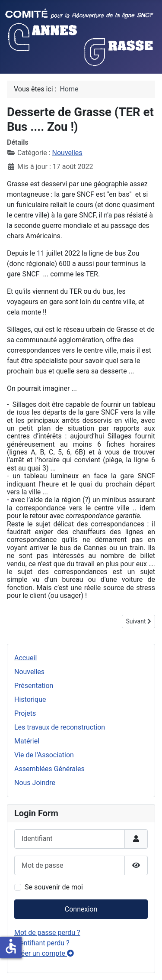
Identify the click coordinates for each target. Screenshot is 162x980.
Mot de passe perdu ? (47, 933)
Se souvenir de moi (54, 887)
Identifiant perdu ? (42, 943)
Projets (25, 713)
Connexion (81, 909)
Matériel (27, 741)
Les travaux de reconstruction (60, 727)
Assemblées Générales (49, 769)
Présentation (34, 686)
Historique (30, 699)
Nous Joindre (35, 783)
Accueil (25, 658)
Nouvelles (29, 672)
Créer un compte (44, 953)
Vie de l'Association (44, 755)
